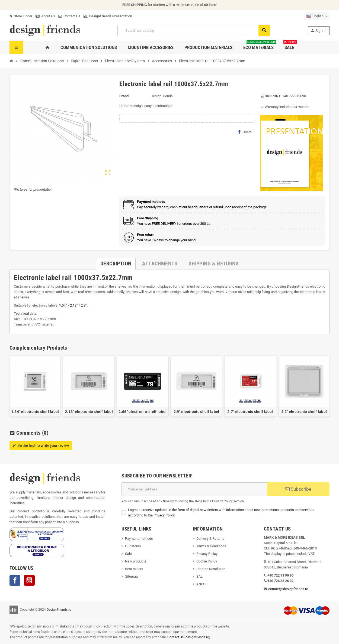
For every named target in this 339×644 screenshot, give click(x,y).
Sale (128, 554)
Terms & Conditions (211, 546)
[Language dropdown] (317, 16)
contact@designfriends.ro (288, 589)
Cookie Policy (207, 561)
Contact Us (69, 16)
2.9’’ (84, 305)
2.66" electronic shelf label (143, 412)
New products (136, 561)
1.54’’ (63, 305)
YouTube (29, 580)
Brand (124, 96)
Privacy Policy (164, 515)
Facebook (15, 580)
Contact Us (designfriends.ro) (189, 637)
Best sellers (134, 569)
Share (245, 132)
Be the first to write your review (41, 445)
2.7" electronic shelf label (250, 412)
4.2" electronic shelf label (304, 412)
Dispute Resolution (211, 569)
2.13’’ (74, 305)
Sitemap (131, 576)
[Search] (194, 30)
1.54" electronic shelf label (35, 412)
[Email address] (194, 489)
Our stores (133, 546)
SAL (199, 576)
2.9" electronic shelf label (196, 412)
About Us (45, 16)
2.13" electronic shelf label (89, 412)
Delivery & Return (209, 539)
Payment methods (139, 539)
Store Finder (21, 16)
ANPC (201, 584)
